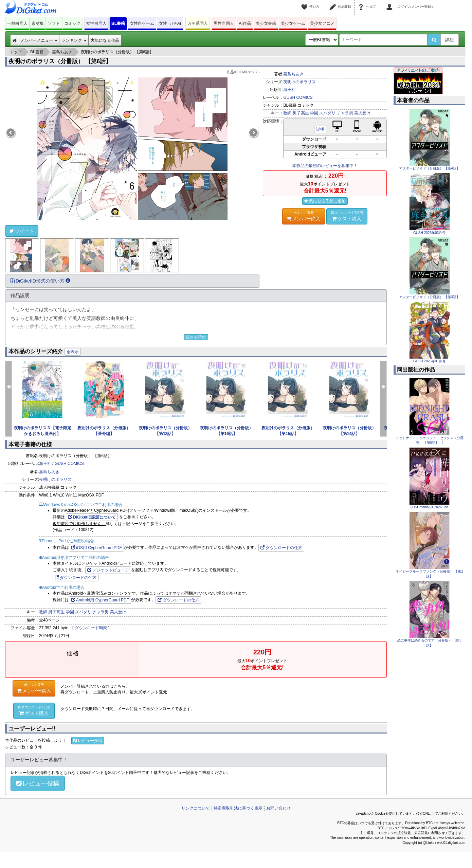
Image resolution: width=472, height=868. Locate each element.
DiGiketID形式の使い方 (40, 281)
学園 (314, 113)
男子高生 (301, 113)
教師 (287, 113)
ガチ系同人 (198, 23)
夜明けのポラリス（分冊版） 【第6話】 (60, 61)
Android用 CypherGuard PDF (100, 600)
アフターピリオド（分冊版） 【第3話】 (429, 297)
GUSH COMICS (298, 97)
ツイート (22, 231)
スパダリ (327, 113)
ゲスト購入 (347, 216)
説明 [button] (320, 129)
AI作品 (245, 23)
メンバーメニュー (39, 40)
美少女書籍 (266, 23)
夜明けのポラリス (299, 82)
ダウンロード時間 (91, 628)
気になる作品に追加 (325, 201)
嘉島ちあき (293, 74)
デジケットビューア (108, 570)
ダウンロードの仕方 (281, 548)
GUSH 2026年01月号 (429, 361)
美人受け (362, 113)
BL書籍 (118, 23)
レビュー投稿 (88, 741)
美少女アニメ (322, 23)
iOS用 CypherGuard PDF (96, 548)
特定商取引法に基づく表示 (238, 808)
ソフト (54, 23)
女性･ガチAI (170, 23)
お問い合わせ (278, 808)
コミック (72, 23)
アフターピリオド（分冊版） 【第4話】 (429, 168)
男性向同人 (224, 23)
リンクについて (196, 808)
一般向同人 (17, 23)
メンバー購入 (304, 216)
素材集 (38, 23)
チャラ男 (345, 113)
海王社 (289, 90)
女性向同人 (96, 23)
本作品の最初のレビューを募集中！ (325, 166)
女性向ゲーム (142, 23)
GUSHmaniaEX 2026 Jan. (429, 507)
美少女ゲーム (293, 23)
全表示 (73, 352)
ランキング (74, 40)
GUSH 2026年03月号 (429, 233)
